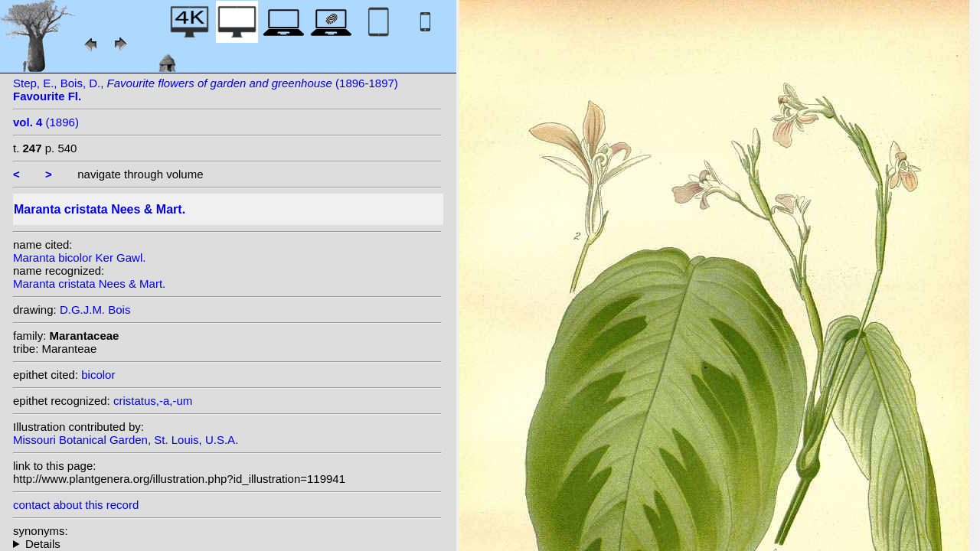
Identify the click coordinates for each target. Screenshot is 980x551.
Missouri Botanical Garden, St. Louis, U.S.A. (126, 440)
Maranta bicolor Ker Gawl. (79, 258)
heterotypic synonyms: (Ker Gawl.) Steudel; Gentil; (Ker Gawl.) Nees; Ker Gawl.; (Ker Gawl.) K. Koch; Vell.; (227, 544)
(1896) (46, 122)
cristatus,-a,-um (153, 401)
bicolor (98, 375)
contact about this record (76, 505)
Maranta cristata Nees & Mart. (89, 284)
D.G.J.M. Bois (95, 310)
